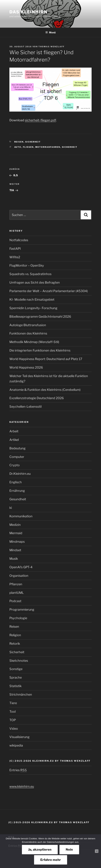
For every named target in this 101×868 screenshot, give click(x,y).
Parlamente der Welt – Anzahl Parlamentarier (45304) (49, 291)
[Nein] (97, 851)
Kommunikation (21, 516)
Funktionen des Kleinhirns (28, 333)
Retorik (15, 644)
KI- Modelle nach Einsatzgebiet (32, 299)
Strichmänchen (21, 694)
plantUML (17, 593)
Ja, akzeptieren (40, 849)
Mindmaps (17, 542)
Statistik (15, 686)
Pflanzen (16, 584)
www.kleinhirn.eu (22, 786)
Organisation (19, 576)
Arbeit (14, 431)
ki (11, 508)
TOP (13, 720)
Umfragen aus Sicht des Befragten (35, 282)
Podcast (15, 601)
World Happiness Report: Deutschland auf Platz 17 (46, 359)
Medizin (15, 525)
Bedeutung (17, 448)
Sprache (16, 677)
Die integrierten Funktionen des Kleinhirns (40, 350)
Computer (17, 457)
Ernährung (17, 491)
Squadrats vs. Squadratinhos (30, 274)
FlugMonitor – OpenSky (27, 265)
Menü (50, 32)
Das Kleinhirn (28, 12)
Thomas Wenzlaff (51, 47)
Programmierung (22, 610)
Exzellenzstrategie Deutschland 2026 (37, 398)
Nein (69, 849)
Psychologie (18, 618)
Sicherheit (33, 142)
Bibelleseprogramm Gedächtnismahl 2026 (40, 317)
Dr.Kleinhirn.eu (20, 474)
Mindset (15, 550)
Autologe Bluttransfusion (28, 325)
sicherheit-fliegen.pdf (40, 120)
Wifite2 (15, 257)
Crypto (15, 465)
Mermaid (16, 533)
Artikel (14, 440)
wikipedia (16, 745)
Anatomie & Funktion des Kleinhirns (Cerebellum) (45, 390)
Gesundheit (18, 499)
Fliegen (28, 147)
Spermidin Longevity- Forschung (33, 308)
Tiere (13, 703)
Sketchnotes (19, 661)
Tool (13, 712)
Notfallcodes (19, 240)
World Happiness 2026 (26, 367)
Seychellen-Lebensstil (25, 407)
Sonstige (16, 669)
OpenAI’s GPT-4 (21, 567)
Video (14, 729)
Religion (15, 635)
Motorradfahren (48, 147)
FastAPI (15, 249)
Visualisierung (19, 737)
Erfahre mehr (51, 860)
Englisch (16, 482)
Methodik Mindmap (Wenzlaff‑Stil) (34, 342)
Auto (18, 147)
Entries (18, 770)
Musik (14, 559)
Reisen (19, 142)
